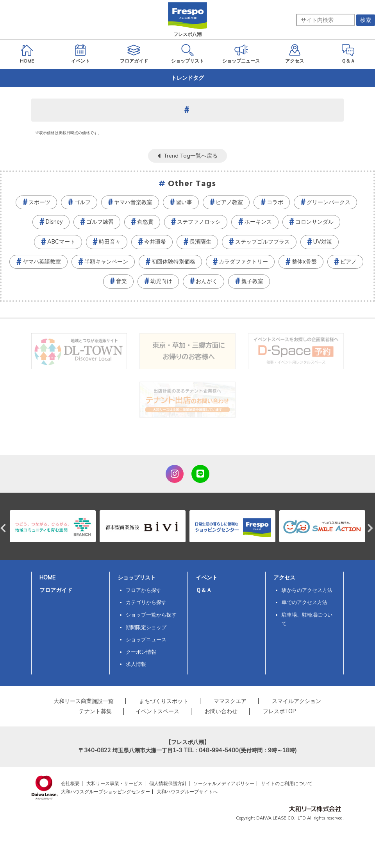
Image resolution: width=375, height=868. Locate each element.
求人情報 (136, 664)
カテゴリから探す (146, 602)
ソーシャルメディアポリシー (224, 783)
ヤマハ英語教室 (42, 262)
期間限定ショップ (146, 627)
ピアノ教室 (229, 202)
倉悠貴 (145, 222)
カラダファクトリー (243, 262)
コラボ (275, 202)
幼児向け (161, 281)
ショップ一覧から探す (151, 615)
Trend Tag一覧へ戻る (191, 156)
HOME (47, 577)
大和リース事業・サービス (114, 783)
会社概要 (70, 783)
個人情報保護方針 (168, 783)
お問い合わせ (221, 711)
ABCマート (61, 242)
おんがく (207, 281)
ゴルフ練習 (100, 222)
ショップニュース (146, 639)
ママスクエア (230, 701)
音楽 (121, 281)
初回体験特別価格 (173, 262)
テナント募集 (95, 711)
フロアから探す (144, 590)
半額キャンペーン (106, 262)
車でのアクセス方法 (304, 602)
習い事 (184, 202)
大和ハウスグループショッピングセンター (105, 792)
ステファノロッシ (199, 222)
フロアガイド (56, 590)
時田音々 (110, 242)
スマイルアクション (296, 701)
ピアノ (348, 262)
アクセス (284, 577)
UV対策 (323, 242)
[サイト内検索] (325, 20)
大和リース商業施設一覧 (84, 701)
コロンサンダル (314, 222)
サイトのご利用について (287, 783)
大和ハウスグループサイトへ (187, 792)
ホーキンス (258, 222)
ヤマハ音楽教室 (133, 202)
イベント (207, 577)
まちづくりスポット (164, 701)
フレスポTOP (279, 711)
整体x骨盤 (304, 262)
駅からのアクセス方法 (307, 590)
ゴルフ (82, 202)
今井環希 (155, 242)
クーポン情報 (141, 652)
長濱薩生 (200, 242)
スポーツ (39, 202)
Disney (54, 222)
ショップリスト (137, 577)
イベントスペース (157, 711)
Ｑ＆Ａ (204, 590)
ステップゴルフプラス (262, 242)
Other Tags (192, 184)
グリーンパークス (329, 202)
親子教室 (252, 281)
